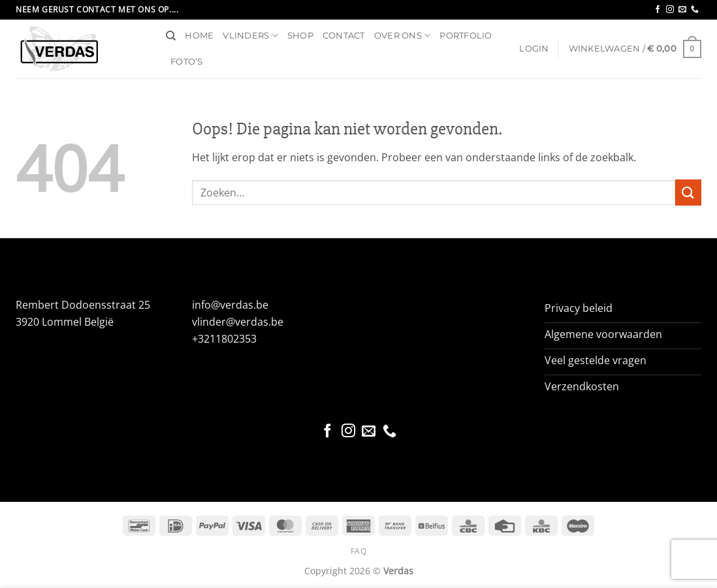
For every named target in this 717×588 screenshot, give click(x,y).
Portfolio (466, 36)
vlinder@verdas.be (238, 322)
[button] (534, 49)
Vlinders (250, 36)
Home (199, 36)
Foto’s (187, 62)
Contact (344, 36)
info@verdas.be (230, 305)
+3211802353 (224, 339)
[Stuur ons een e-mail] (682, 10)
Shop (300, 36)
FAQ (359, 551)
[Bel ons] (695, 10)
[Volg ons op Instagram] (670, 10)
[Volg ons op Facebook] (658, 10)
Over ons (403, 36)
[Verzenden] (688, 192)
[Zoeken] (171, 36)
